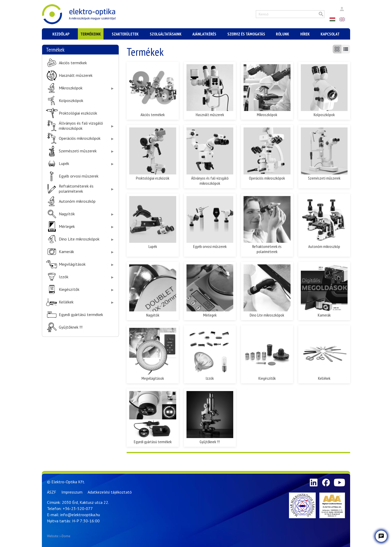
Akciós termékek (73, 63)
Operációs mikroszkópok (80, 138)
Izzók (64, 277)
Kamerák (66, 252)
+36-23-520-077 (78, 508)
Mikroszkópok (71, 88)
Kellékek (66, 302)
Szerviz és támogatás (246, 34)
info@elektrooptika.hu (80, 515)
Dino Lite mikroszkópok (79, 239)
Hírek (305, 34)
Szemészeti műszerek (78, 151)
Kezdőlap (61, 34)
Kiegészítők (69, 289)
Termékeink (91, 34)
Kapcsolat (330, 34)
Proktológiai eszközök (78, 113)
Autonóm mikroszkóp (77, 201)
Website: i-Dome (59, 536)
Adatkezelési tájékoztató (110, 492)
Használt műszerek (76, 75)
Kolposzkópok (71, 101)
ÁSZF (52, 492)
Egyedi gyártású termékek (81, 315)
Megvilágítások (72, 264)
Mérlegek (67, 226)
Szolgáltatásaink (166, 34)
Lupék (64, 164)
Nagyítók (67, 214)
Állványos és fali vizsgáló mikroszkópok (81, 126)
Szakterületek (125, 34)
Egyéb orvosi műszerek (79, 176)
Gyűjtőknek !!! (71, 327)
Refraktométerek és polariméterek (76, 189)
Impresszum (72, 492)
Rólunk (283, 34)
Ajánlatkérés (204, 34)
